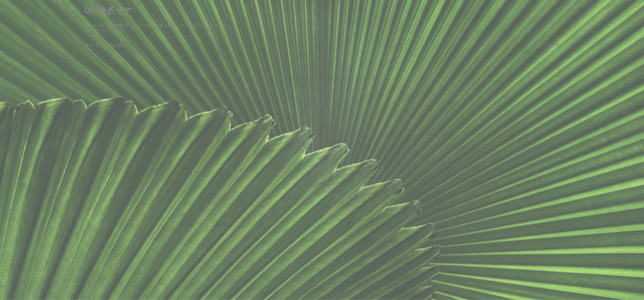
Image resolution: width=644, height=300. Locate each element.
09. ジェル (548, 45)
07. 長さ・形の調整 (104, 45)
